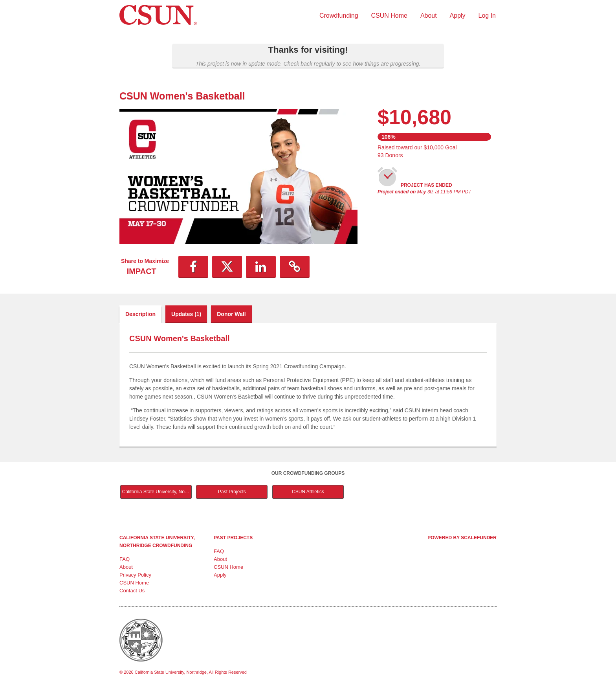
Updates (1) (186, 314)
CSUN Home (389, 16)
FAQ (125, 559)
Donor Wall (231, 314)
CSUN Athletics (308, 492)
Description (140, 314)
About (429, 16)
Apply (458, 16)
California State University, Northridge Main (157, 492)
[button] (193, 267)
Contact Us (132, 591)
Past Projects (232, 492)
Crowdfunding (339, 16)
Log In (487, 16)
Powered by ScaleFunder (462, 538)
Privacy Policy (135, 575)
